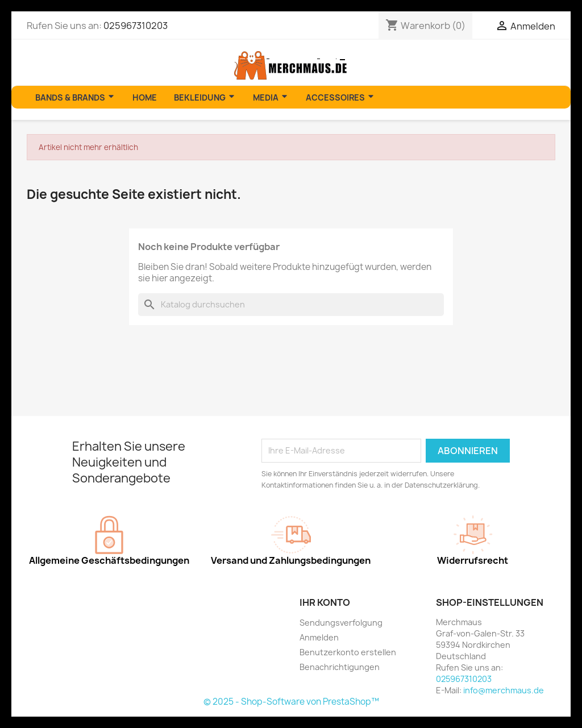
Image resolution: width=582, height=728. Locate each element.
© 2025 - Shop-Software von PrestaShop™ (291, 702)
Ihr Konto (325, 602)
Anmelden (319, 637)
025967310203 (136, 26)
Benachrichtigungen (340, 667)
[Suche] (291, 305)
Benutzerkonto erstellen (348, 652)
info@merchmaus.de (504, 690)
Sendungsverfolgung (341, 623)
